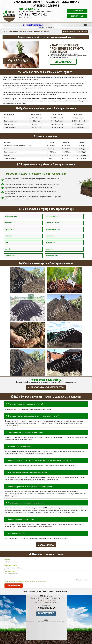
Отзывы (45, 590)
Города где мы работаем (62, 590)
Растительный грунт (52, 216)
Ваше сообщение (10, 570)
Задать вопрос (82, 31)
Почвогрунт (9, 223)
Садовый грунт (9, 229)
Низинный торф (51, 243)
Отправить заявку (14, 584)
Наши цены (32, 590)
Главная (25, 590)
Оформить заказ (77, 16)
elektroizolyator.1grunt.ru (33, 25)
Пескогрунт (49, 249)
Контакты (51, 590)
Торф (6, 243)
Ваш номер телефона (11, 564)
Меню (85, 24)
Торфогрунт (9, 236)
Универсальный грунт (53, 223)
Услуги (39, 590)
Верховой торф (50, 236)
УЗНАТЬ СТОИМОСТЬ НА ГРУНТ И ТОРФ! (46, 387)
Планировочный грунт (53, 229)
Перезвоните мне (77, 11)
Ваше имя (7, 558)
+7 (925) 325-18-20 (33, 14)
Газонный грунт (10, 256)
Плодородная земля (52, 256)
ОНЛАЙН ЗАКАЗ (63, 62)
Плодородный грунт (11, 216)
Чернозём (8, 249)
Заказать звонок (69, 31)
